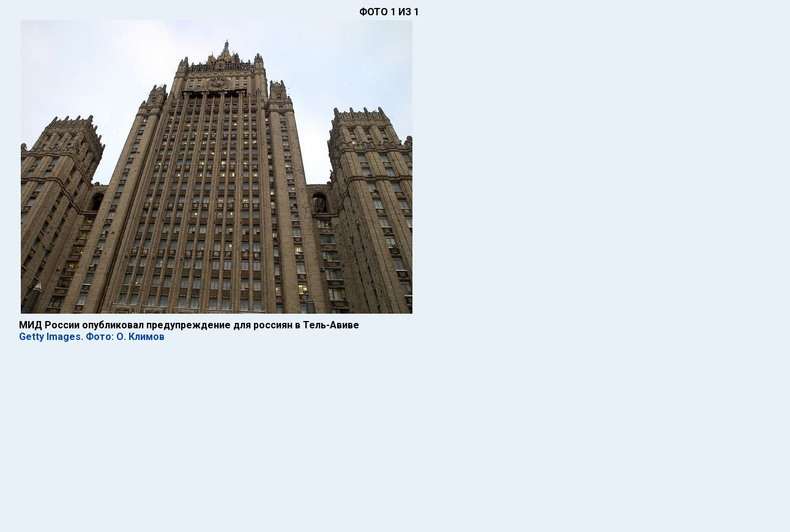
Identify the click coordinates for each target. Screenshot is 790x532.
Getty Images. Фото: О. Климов (92, 337)
